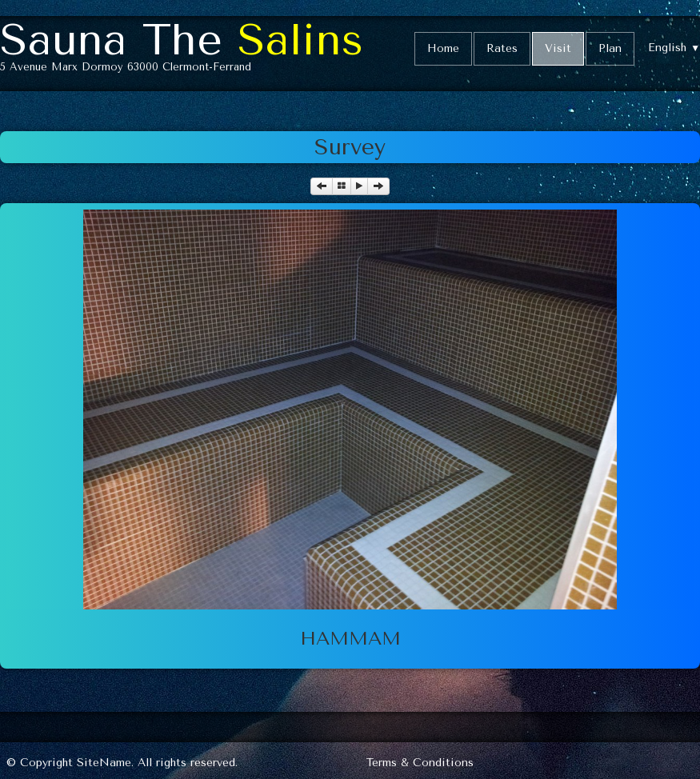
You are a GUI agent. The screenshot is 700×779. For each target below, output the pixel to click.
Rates (502, 48)
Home (443, 48)
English (674, 48)
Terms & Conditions (420, 763)
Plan (610, 48)
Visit (558, 48)
